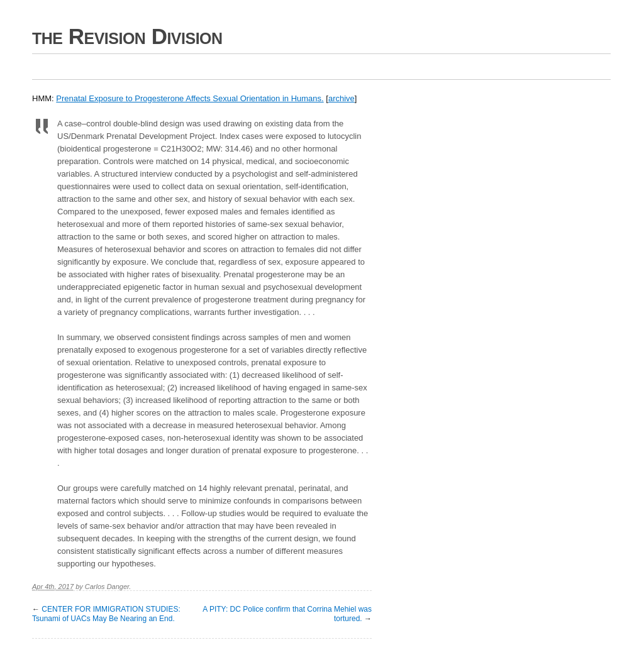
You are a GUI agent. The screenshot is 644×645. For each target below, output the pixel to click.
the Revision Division (127, 36)
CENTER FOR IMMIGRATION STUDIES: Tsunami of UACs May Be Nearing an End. (106, 614)
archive (341, 98)
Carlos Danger (107, 587)
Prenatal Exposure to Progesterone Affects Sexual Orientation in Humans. (190, 98)
